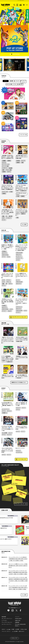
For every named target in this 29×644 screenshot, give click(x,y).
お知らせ (4, 629)
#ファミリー (9, 280)
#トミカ (4, 282)
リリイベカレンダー (22, 459)
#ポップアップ (5, 253)
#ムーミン (18, 280)
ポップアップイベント (23, 82)
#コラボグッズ (5, 168)
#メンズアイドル (19, 452)
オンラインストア (6, 624)
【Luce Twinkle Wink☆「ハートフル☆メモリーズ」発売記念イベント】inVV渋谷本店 (7, 450)
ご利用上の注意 (23, 629)
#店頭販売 (9, 161)
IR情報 (13, 629)
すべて (6, 81)
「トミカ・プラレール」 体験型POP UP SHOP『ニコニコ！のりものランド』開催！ (7, 276)
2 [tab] (12, 54)
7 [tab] (19, 54)
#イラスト (18, 260)
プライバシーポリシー (6, 631)
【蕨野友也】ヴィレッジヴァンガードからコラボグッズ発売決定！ (7, 377)
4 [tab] (15, 54)
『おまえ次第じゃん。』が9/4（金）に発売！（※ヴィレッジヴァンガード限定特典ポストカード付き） (7, 212)
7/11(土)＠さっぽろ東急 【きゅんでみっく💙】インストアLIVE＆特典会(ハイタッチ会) (7, 429)
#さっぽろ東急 (5, 433)
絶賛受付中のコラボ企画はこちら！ (19, 382)
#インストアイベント (6, 409)
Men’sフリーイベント (20, 448)
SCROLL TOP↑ (15, 638)
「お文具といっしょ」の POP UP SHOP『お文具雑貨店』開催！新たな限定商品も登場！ (7, 301)
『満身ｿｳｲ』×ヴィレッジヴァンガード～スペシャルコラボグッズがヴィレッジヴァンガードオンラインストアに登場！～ (7, 340)
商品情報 (12, 81)
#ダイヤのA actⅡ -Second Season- (21, 194)
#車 (6, 284)
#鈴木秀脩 (18, 161)
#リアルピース (9, 218)
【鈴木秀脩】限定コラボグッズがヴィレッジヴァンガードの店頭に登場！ (21, 157)
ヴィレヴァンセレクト (7, 622)
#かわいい (10, 311)
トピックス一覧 (23, 135)
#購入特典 (10, 216)
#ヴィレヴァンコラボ (6, 164)
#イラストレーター (19, 258)
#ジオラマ (10, 284)
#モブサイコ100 (5, 192)
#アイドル (4, 411)
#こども (9, 257)
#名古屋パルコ (5, 413)
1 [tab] (10, 54)
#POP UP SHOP (5, 255)
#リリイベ (24, 408)
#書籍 (3, 216)
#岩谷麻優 (10, 168)
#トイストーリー (19, 256)
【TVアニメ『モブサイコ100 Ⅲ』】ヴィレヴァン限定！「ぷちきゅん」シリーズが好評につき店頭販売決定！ (7, 187)
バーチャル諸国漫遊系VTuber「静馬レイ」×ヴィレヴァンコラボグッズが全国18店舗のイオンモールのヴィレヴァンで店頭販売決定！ (7, 359)
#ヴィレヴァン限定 (5, 166)
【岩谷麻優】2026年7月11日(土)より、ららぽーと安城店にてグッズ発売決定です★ (7, 157)
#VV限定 (11, 192)
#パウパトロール (19, 307)
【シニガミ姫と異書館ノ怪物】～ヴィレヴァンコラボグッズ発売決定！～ (21, 377)
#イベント (4, 257)
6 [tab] (17, 54)
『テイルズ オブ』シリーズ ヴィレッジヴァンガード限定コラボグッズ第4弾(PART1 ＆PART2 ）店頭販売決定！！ (22, 213)
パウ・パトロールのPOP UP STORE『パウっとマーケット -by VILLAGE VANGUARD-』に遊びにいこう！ (21, 302)
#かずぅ (3, 218)
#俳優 (22, 163)
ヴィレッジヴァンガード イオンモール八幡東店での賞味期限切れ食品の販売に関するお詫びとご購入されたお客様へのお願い (18, 572)
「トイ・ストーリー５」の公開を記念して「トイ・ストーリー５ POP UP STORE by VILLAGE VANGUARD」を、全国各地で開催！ (21, 248)
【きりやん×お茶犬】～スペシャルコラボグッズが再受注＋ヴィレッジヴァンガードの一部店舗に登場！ (21, 339)
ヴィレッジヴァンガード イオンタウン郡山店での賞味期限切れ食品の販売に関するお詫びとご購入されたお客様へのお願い (18, 588)
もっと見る (24, 225)
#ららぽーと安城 (9, 170)
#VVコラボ (4, 163)
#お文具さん (4, 251)
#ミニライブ (9, 411)
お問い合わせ (21, 631)
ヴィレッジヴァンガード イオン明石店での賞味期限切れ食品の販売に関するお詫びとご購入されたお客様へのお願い (18, 559)
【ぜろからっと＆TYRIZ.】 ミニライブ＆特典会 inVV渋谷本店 (21, 428)
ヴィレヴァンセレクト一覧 (21, 504)
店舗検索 (17, 622)
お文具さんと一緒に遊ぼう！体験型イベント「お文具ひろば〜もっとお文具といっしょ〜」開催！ (7, 247)
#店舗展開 (4, 161)
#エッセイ (4, 220)
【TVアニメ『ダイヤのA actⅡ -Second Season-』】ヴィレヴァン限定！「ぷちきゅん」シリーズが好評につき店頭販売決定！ (21, 188)
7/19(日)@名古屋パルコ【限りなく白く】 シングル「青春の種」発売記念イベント (7, 405)
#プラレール (9, 282)
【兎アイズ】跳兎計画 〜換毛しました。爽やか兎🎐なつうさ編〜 (21, 404)
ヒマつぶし (14, 84)
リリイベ (17, 81)
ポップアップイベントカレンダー (19, 317)
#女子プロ (9, 172)
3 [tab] (13, 54)
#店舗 (3, 170)
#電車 (3, 284)
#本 (6, 216)
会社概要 (17, 629)
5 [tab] (16, 54)
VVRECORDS (9, 84)
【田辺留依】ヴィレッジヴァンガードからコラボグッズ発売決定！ (21, 358)
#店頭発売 (4, 172)
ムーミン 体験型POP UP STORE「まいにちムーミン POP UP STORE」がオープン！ (21, 276)
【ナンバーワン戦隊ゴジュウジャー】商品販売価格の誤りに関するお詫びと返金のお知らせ (18, 566)
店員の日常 (20, 84)
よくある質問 (15, 631)
